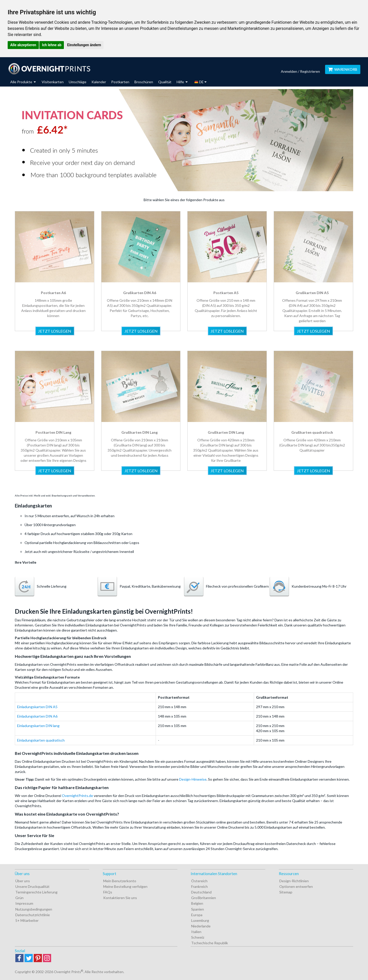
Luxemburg (200, 920)
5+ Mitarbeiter (27, 920)
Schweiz (198, 937)
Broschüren (144, 82)
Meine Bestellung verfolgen (125, 886)
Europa (197, 915)
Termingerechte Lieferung (36, 892)
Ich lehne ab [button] (52, 45)
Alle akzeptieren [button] (23, 45)
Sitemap (286, 892)
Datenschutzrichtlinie (33, 915)
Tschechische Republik (210, 943)
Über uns (23, 881)
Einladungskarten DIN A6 (37, 716)
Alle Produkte (23, 82)
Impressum (24, 903)
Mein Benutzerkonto (120, 881)
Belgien (197, 903)
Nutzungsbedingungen (34, 909)
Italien (196, 932)
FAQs (108, 892)
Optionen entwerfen (296, 886)
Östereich (199, 881)
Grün (19, 898)
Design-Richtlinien (294, 881)
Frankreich (199, 886)
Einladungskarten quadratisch (41, 740)
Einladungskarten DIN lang (38, 726)
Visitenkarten (53, 82)
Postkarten (120, 82)
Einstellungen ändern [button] (84, 45)
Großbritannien (204, 898)
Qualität (165, 82)
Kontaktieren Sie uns (120, 898)
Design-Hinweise (193, 779)
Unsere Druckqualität (32, 886)
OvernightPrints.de (77, 796)
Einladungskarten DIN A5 (37, 707)
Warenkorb (343, 69)
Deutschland (201, 892)
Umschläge (78, 82)
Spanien (198, 909)
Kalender (99, 82)
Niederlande (201, 926)
